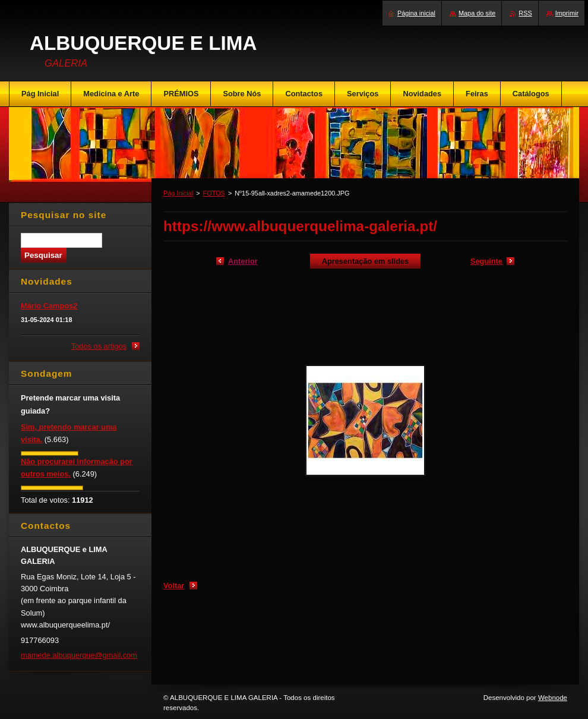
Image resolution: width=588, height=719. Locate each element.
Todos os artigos (99, 346)
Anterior (243, 261)
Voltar (174, 586)
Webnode (553, 698)
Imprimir (567, 13)
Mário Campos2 (49, 306)
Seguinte (486, 261)
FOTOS (214, 193)
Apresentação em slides (366, 261)
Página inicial (416, 13)
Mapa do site (477, 13)
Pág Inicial (178, 193)
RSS (525, 13)
